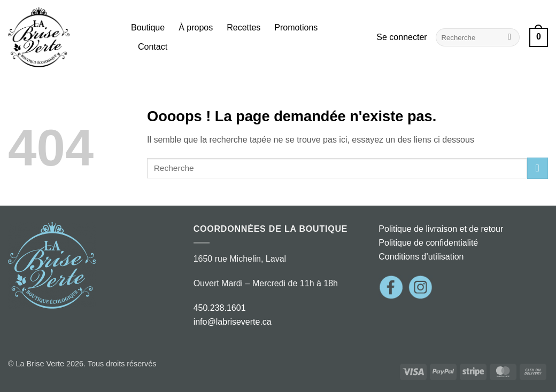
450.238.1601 (220, 308)
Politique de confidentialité (428, 243)
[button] (401, 37)
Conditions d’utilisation (421, 257)
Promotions (296, 28)
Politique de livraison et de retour (441, 229)
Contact (153, 47)
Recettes (244, 28)
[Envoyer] (510, 37)
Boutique (148, 28)
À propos (196, 28)
